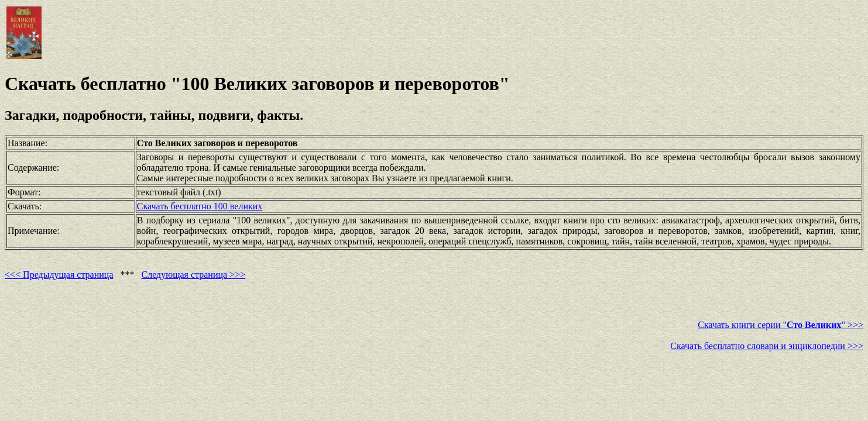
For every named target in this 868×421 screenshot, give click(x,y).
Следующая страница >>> (194, 275)
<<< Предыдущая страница (59, 275)
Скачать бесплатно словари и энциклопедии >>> (767, 346)
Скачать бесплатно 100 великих (200, 206)
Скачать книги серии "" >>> (780, 325)
